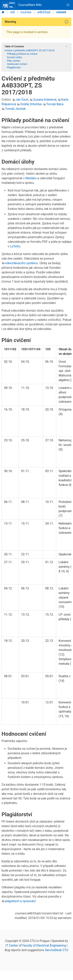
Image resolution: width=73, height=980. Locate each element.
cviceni (61, 12)
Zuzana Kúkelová (45, 100)
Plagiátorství (14, 67)
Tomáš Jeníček (15, 109)
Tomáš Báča (55, 104)
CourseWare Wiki (22, 5)
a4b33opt (44, 12)
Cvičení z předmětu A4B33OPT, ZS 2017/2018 (29, 50)
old (13, 12)
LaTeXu (15, 246)
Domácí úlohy (14, 57)
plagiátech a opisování (20, 901)
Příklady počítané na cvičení (22, 54)
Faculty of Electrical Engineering (44, 945)
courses (26, 12)
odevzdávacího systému (21, 263)
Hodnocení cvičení (17, 64)
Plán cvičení (13, 61)
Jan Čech (22, 100)
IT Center (12, 945)
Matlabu (31, 178)
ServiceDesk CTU (57, 950)
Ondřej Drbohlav (31, 104)
